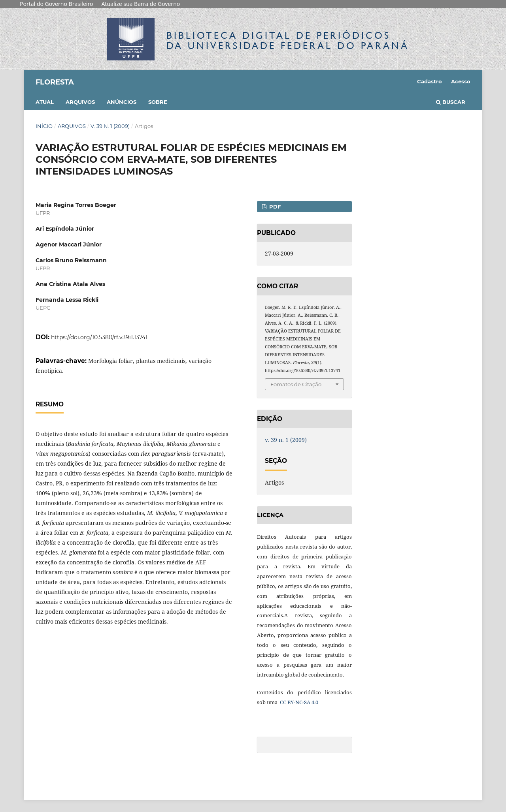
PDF (274, 207)
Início (44, 126)
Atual (45, 102)
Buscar (451, 102)
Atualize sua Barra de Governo (141, 4)
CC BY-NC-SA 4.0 (298, 702)
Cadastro (430, 81)
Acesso (461, 81)
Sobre (158, 102)
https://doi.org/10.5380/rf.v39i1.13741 (99, 337)
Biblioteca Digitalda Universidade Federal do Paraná (288, 40)
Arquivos (80, 102)
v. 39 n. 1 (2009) (110, 126)
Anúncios (122, 102)
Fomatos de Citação (296, 384)
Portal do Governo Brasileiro (56, 4)
